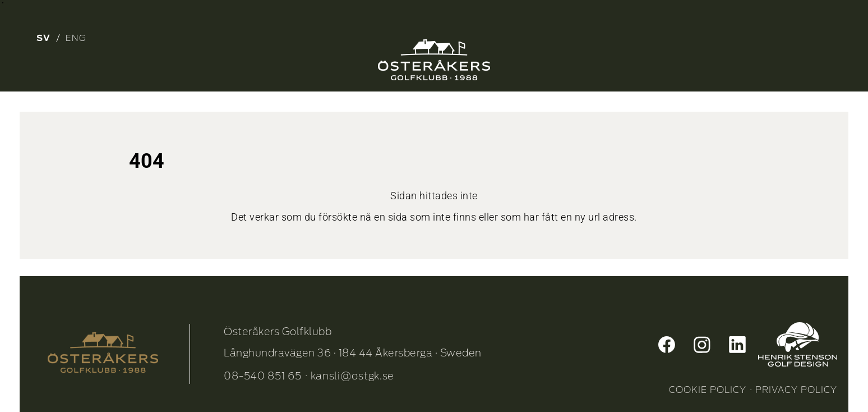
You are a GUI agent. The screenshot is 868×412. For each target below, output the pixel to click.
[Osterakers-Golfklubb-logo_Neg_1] (434, 60)
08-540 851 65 (262, 376)
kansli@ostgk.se (353, 376)
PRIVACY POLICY (796, 390)
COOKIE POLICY (708, 390)
